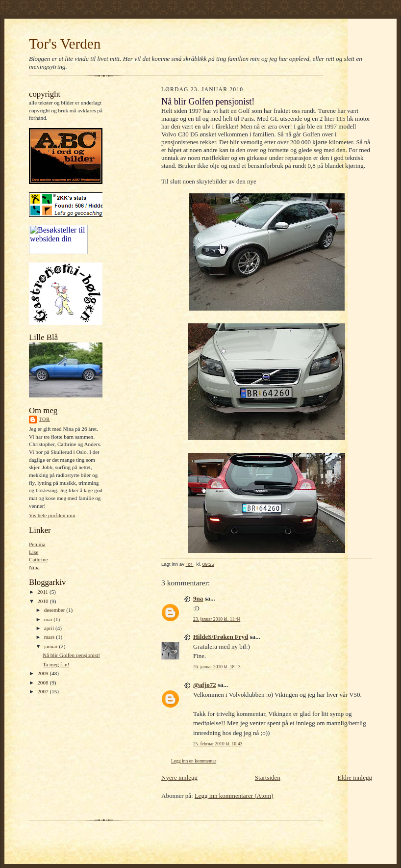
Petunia (37, 544)
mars (50, 637)
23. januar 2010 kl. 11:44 (217, 619)
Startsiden (268, 777)
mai (49, 619)
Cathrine (38, 559)
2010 (43, 601)
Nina (34, 567)
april (50, 628)
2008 (43, 683)
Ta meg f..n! (56, 664)
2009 (43, 673)
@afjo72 (205, 685)
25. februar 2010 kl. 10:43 (218, 744)
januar (52, 646)
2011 (43, 592)
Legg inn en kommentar (194, 761)
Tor (44, 419)
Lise (34, 552)
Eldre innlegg (355, 777)
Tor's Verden (65, 44)
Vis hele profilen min (52, 515)
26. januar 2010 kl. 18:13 (217, 667)
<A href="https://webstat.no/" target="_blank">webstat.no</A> (58, 239)
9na (198, 598)
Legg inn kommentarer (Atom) (234, 796)
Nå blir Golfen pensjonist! (71, 655)
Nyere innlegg (179, 777)
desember (55, 610)
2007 (43, 691)
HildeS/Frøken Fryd (221, 637)
